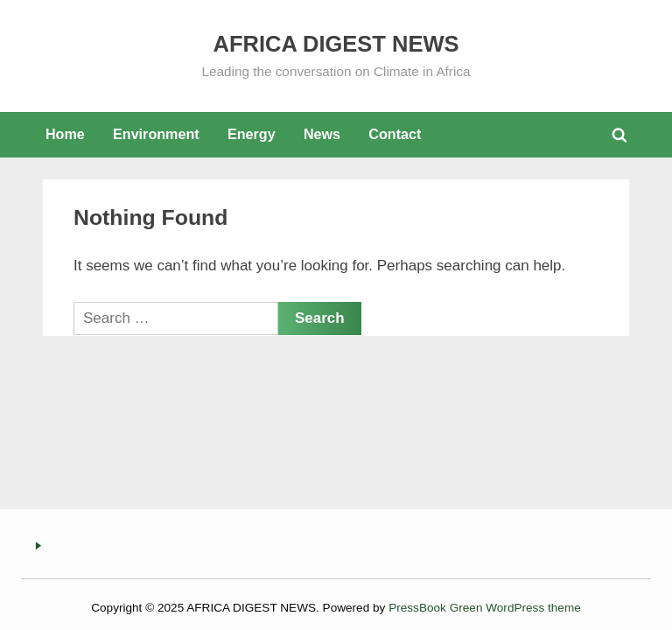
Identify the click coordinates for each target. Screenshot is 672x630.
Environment (156, 134)
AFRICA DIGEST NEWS (336, 44)
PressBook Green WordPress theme (485, 608)
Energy (252, 134)
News (322, 134)
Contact (395, 134)
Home (65, 134)
